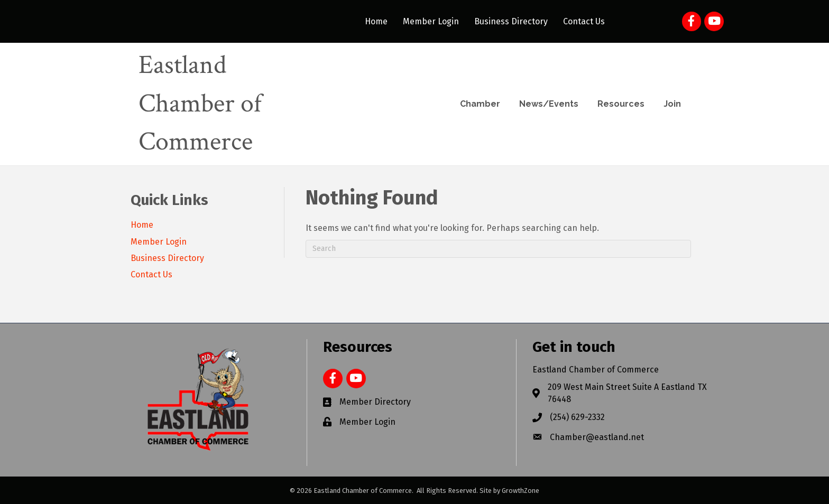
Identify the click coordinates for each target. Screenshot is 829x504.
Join (672, 104)
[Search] (498, 249)
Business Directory (511, 21)
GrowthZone (521, 491)
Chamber (480, 104)
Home (376, 21)
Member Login (431, 21)
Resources (621, 104)
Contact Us (584, 21)
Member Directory (375, 402)
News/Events (549, 104)
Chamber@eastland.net (597, 437)
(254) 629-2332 (577, 417)
